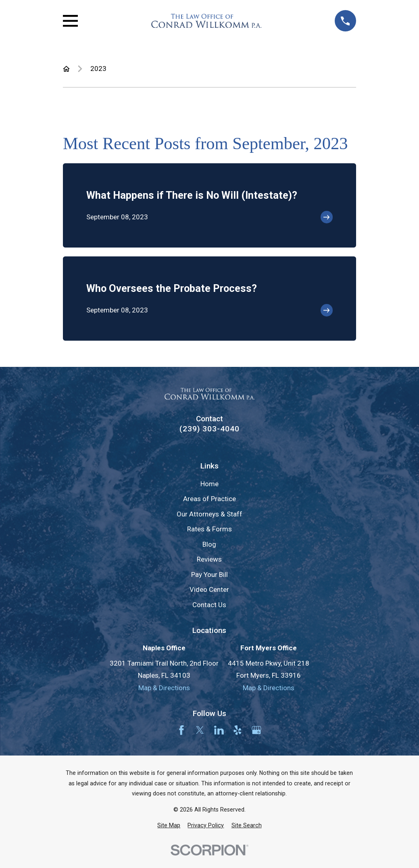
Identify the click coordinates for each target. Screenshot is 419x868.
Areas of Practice (209, 499)
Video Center (209, 589)
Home (209, 484)
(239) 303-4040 (209, 429)
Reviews (209, 559)
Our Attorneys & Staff (209, 514)
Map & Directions (164, 688)
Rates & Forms (209, 529)
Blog (209, 544)
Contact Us (209, 605)
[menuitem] (169, 826)
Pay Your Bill (209, 575)
